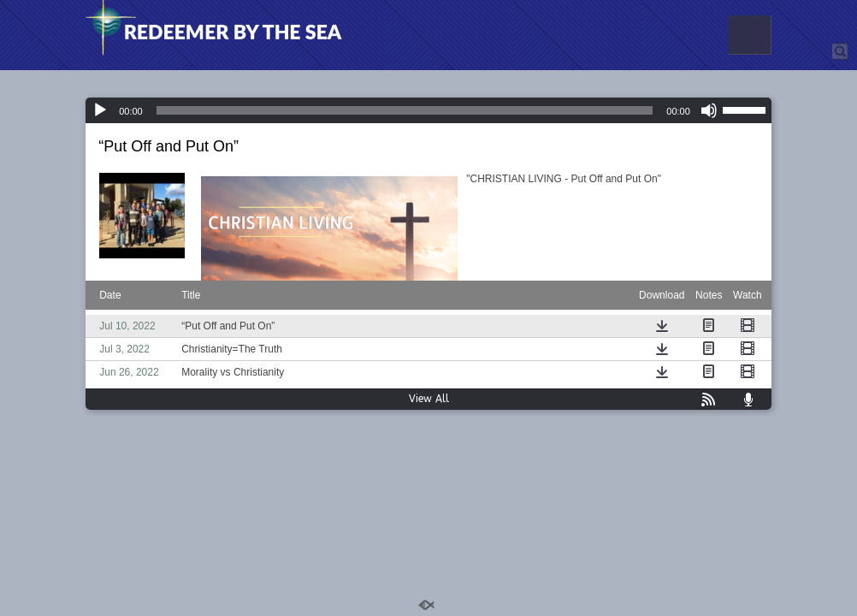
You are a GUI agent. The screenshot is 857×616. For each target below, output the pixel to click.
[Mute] (709, 110)
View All (429, 399)
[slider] (405, 110)
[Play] (100, 110)
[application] (428, 110)
